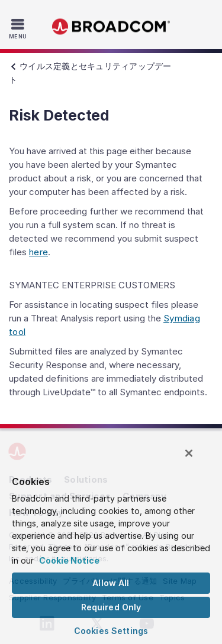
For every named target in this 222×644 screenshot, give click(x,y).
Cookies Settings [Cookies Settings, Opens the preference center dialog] (111, 631)
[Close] (189, 453)
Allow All (111, 583)
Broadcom (111, 27)
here (38, 252)
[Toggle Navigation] (19, 28)
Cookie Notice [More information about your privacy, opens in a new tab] (69, 560)
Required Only (111, 607)
